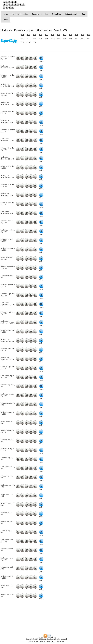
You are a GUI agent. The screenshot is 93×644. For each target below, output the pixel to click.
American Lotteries (20, 14)
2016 (46, 39)
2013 (28, 39)
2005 (53, 35)
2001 (28, 35)
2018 (58, 39)
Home (5, 14)
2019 (65, 39)
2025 (28, 42)
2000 (22, 35)
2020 (70, 39)
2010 (82, 35)
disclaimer (60, 641)
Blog (84, 14)
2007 (65, 35)
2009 (77, 35)
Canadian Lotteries (40, 14)
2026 (34, 42)
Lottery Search (71, 14)
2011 (89, 35)
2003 (40, 35)
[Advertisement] (78, 69)
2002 (34, 35)
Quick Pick (56, 14)
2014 (34, 39)
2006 (58, 35)
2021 (77, 39)
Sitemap (54, 637)
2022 (82, 39)
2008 (70, 35)
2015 (40, 39)
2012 (22, 39)
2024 (22, 42)
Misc (5, 20)
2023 (89, 39)
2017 (53, 39)
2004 (46, 35)
